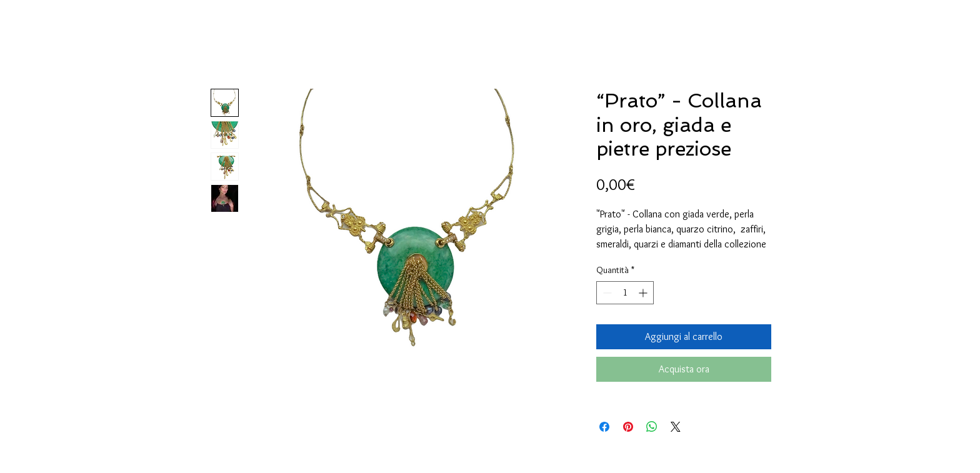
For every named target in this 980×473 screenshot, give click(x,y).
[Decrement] (606, 293)
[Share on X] (676, 427)
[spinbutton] (625, 293)
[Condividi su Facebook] (604, 427)
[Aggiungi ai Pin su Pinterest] (628, 427)
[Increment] (644, 293)
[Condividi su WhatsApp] (652, 427)
